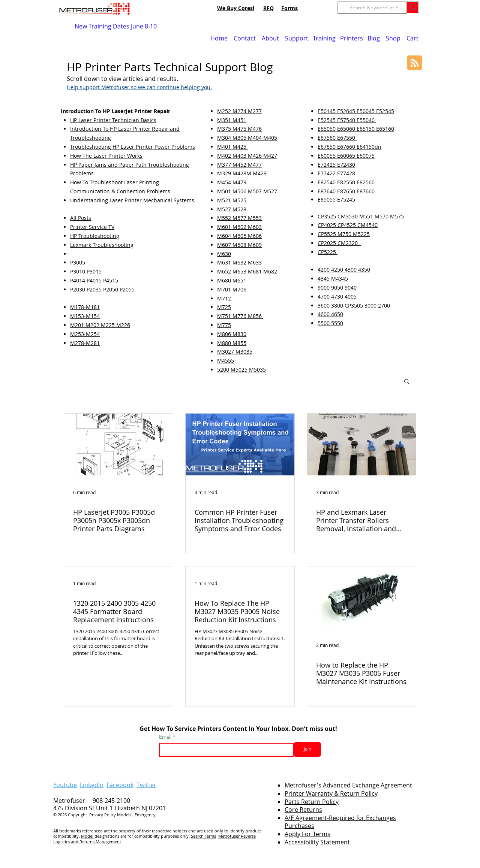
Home (219, 38)
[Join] (307, 749)
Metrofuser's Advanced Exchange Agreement (348, 785)
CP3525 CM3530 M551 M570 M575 (361, 216)
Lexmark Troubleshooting (102, 245)
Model (88, 836)
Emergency (145, 815)
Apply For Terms (307, 834)
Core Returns (303, 810)
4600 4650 (330, 314)
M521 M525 (232, 200)
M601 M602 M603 (239, 227)
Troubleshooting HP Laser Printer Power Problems (133, 147)
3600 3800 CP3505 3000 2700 (354, 306)
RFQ (268, 8)
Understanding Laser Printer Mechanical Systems (132, 200)
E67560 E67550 (337, 138)
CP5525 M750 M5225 (344, 234)
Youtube (65, 785)
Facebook (120, 785)
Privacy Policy (103, 815)
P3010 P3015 (86, 271)
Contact (245, 38)
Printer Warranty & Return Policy (331, 793)
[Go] (413, 7)
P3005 (78, 262)
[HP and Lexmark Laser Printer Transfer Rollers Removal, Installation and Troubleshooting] (361, 444)
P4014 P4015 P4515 (94, 280)
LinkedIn (92, 785)
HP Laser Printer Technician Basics (113, 120)
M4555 (226, 361)
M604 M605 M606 (239, 236)
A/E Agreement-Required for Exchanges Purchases (340, 822)
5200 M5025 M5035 (241, 370)
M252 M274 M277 (239, 111)
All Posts (81, 218)
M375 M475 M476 (239, 129)
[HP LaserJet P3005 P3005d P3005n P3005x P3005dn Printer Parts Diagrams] (118, 444)
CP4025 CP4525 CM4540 (348, 225)
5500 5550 (330, 323)
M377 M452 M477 (239, 165)
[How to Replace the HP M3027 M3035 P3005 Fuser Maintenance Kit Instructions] (361, 597)
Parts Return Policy (312, 802)
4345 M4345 (333, 279)
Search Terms (203, 836)
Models (126, 815)
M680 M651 (232, 280)
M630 (224, 254)
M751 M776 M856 (240, 316)
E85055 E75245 (336, 199)
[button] (407, 382)
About (270, 38)
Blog (374, 38)
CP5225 (328, 252)
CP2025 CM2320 (339, 243)
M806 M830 (232, 334)
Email (166, 737)
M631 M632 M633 (239, 262)
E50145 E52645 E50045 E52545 (356, 111)
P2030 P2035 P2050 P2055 (102, 289)
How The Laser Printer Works (106, 156)
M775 (224, 325)
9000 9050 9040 (337, 288)
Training (324, 38)
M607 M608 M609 (239, 245)
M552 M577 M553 (239, 218)
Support (297, 38)
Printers (352, 38)
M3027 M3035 (235, 352)
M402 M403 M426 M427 (247, 156)
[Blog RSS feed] (415, 63)
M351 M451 (232, 120)
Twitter (146, 785)
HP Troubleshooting (95, 236)
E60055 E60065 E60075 (346, 156)
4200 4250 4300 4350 (344, 270)
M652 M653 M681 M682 (247, 271)
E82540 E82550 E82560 (346, 182)
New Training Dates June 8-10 (116, 26)
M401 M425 (232, 147)
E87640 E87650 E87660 (346, 191)
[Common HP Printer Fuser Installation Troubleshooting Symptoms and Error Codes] (240, 444)
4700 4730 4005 (338, 297)
